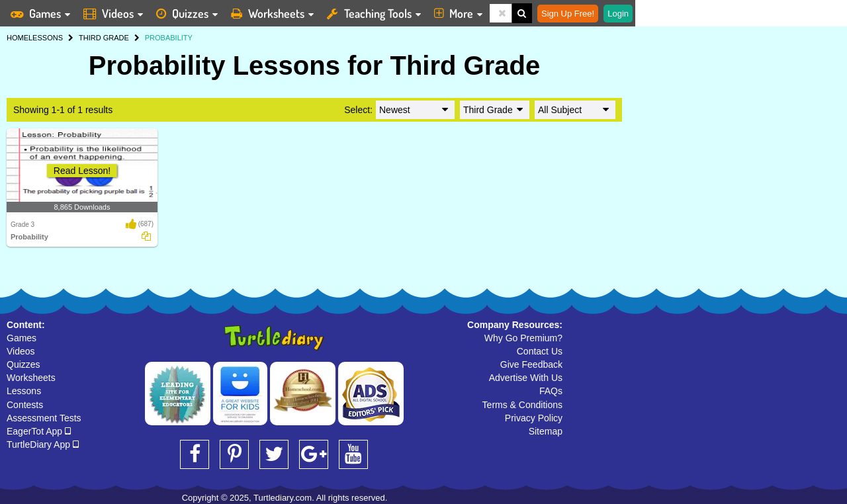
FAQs (551, 391)
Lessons (24, 391)
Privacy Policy (534, 418)
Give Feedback (531, 364)
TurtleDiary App (43, 444)
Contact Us (540, 351)
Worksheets (31, 378)
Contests (25, 405)
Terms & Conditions (522, 405)
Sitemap (546, 431)
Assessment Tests (44, 418)
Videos (21, 351)
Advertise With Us (526, 378)
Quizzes (23, 364)
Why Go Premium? (523, 338)
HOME (18, 38)
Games (22, 338)
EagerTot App (39, 431)
